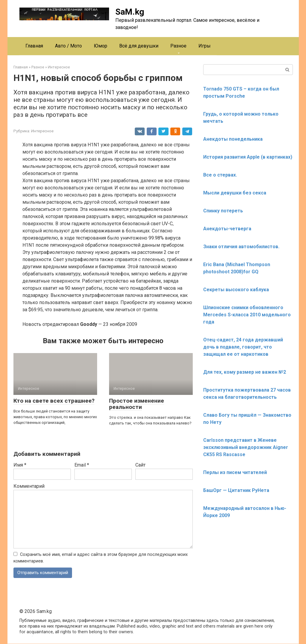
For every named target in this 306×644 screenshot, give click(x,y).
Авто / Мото (68, 46)
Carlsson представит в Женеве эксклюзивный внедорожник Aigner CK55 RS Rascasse (246, 447)
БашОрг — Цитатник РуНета (236, 490)
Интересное (42, 131)
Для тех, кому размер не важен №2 (245, 372)
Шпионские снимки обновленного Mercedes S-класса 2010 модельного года (247, 315)
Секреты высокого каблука (236, 290)
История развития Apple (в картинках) (248, 157)
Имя (20, 465)
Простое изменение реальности (137, 404)
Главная (34, 46)
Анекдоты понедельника (233, 139)
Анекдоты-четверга (227, 229)
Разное (178, 46)
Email (82, 465)
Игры (205, 46)
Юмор (101, 46)
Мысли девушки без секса (235, 193)
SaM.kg (130, 12)
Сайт (140, 465)
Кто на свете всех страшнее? (54, 401)
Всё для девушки (139, 46)
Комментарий (29, 486)
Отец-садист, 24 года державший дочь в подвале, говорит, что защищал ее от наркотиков (243, 347)
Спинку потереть (223, 211)
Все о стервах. (220, 175)
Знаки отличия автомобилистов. (241, 247)
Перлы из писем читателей (235, 472)
